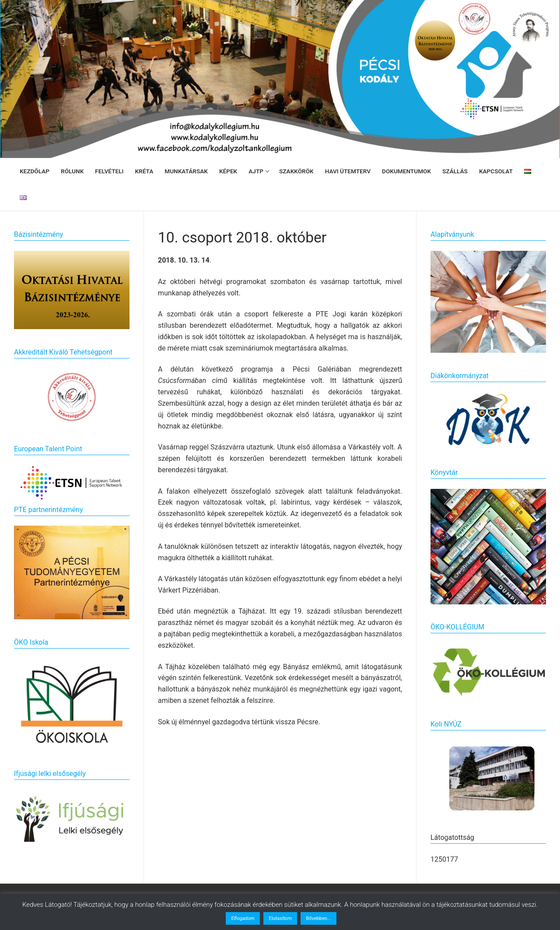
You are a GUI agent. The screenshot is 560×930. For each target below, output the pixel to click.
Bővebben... (318, 918)
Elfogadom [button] (243, 918)
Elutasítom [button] (280, 918)
